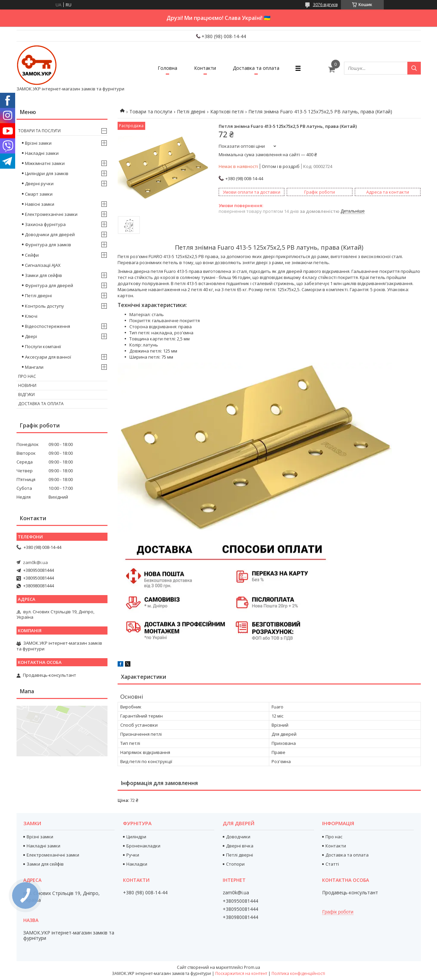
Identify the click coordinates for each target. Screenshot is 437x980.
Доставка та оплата (256, 68)
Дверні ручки (39, 184)
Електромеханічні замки (51, 214)
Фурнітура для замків (48, 245)
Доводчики (238, 837)
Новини (27, 385)
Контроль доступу (44, 306)
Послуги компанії (43, 346)
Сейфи (32, 255)
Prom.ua (252, 967)
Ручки (133, 855)
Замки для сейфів (43, 275)
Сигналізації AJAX (43, 265)
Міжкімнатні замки (45, 163)
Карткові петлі (227, 111)
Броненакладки (143, 846)
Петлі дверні (191, 111)
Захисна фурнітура (45, 224)
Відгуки (26, 395)
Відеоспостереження (48, 326)
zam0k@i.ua (35, 562)
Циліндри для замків (47, 173)
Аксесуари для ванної (48, 357)
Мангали (34, 367)
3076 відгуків (325, 5)
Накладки (137, 864)
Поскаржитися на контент (241, 973)
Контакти (205, 68)
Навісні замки (40, 204)
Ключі (31, 316)
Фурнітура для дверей (49, 285)
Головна (167, 68)
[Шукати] (414, 68)
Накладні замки (42, 153)
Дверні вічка (240, 846)
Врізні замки (38, 143)
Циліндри (136, 837)
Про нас (27, 376)
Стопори (235, 864)
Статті (332, 864)
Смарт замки (39, 194)
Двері (31, 336)
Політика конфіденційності (298, 973)
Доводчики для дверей (50, 234)
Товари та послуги (151, 111)
